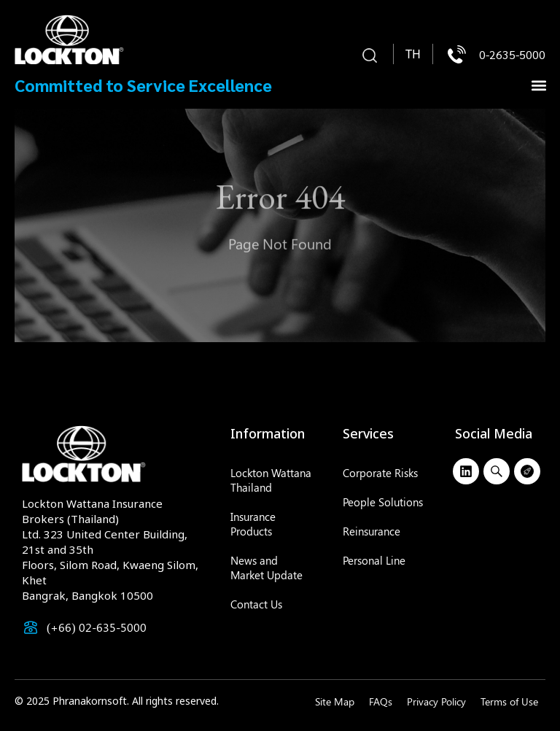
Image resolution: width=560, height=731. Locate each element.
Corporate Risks (380, 473)
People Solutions (383, 502)
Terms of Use (509, 701)
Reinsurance (372, 531)
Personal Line (374, 560)
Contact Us (256, 604)
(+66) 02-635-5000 (97, 627)
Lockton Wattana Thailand (271, 480)
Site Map (335, 701)
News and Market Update (267, 568)
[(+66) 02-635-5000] (31, 627)
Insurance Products (253, 524)
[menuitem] (413, 55)
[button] (370, 56)
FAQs (381, 701)
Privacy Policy (436, 701)
